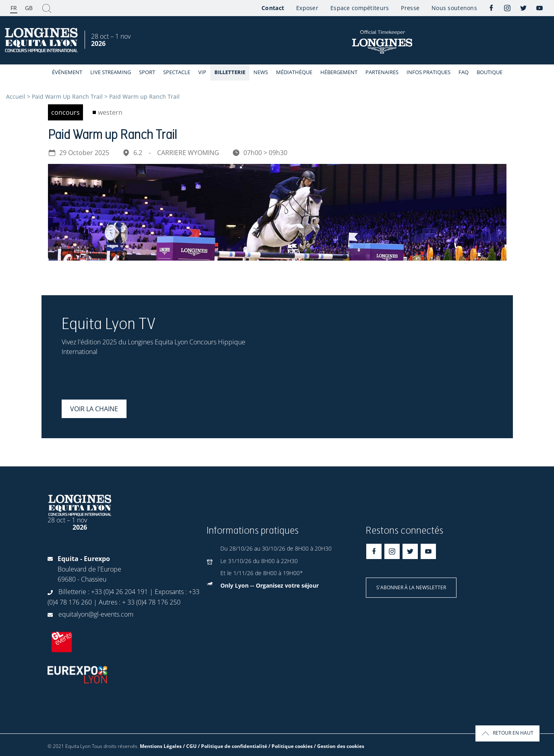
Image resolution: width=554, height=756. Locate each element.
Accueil (16, 96)
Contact (273, 8)
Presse (410, 8)
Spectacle (177, 72)
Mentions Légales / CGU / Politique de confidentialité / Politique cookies (226, 746)
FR (14, 8)
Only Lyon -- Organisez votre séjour (270, 585)
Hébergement (339, 72)
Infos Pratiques (428, 72)
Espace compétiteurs (360, 8)
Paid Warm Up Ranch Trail (67, 96)
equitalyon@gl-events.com (96, 614)
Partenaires (382, 72)
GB (29, 8)
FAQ (464, 72)
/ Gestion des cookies (339, 746)
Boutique (490, 72)
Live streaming (111, 72)
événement (67, 72)
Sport (147, 72)
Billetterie (230, 72)
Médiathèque (294, 72)
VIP (202, 72)
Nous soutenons (454, 8)
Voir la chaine (94, 409)
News (261, 72)
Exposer (307, 8)
